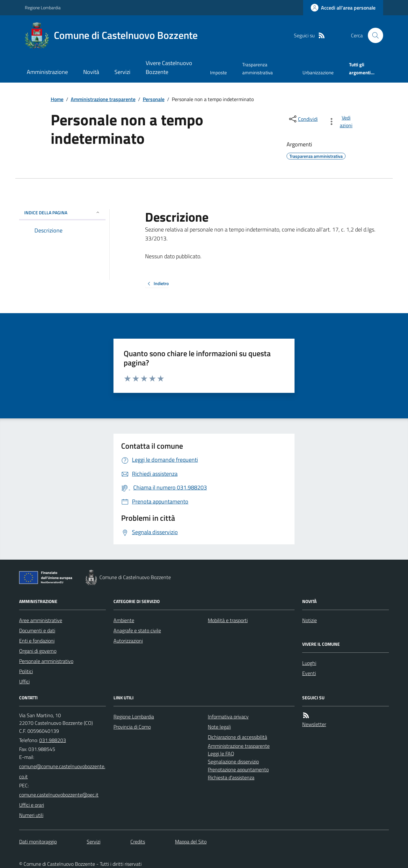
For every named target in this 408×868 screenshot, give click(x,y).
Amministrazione (47, 72)
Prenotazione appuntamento (238, 769)
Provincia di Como (132, 727)
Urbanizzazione (318, 73)
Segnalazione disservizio (233, 761)
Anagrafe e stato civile (137, 630)
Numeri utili (31, 815)
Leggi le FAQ (221, 754)
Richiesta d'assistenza (231, 777)
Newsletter (314, 724)
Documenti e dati (37, 630)
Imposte (219, 73)
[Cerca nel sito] (373, 35)
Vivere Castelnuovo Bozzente (169, 67)
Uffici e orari (32, 805)
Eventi (309, 673)
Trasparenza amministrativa (258, 68)
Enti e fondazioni (37, 641)
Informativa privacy (228, 717)
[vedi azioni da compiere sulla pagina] (342, 121)
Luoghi (309, 663)
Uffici (24, 681)
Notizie (310, 620)
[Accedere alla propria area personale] (343, 8)
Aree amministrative (41, 620)
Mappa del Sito (191, 842)
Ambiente (124, 620)
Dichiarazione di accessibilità (237, 737)
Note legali (219, 727)
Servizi (122, 72)
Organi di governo (38, 651)
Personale (154, 99)
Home (57, 99)
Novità (91, 72)
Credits (138, 842)
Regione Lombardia (43, 7)
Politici (26, 671)
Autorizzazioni (128, 641)
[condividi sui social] (303, 119)
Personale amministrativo (46, 661)
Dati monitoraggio (38, 842)
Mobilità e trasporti (228, 620)
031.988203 (53, 740)
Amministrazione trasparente (103, 99)
